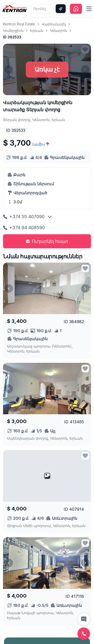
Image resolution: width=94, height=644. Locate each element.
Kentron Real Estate (19, 24)
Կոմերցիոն (13, 31)
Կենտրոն (59, 31)
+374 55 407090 (24, 217)
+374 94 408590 (24, 228)
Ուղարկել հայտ (47, 241)
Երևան (37, 31)
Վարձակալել (54, 24)
